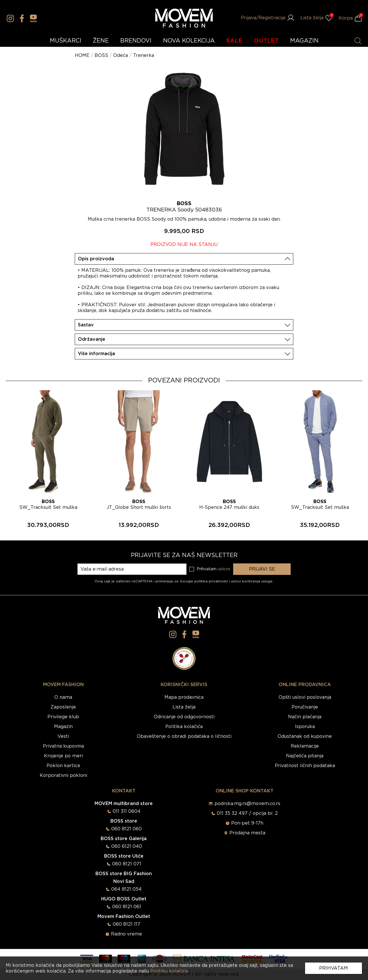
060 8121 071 (127, 864)
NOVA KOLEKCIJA (189, 41)
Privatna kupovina (63, 746)
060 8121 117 (126, 924)
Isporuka (305, 727)
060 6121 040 (127, 846)
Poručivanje (305, 707)
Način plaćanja (305, 717)
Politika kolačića (184, 727)
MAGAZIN (304, 41)
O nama (63, 697)
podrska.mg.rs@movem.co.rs (247, 804)
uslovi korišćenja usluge (252, 581)
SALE (234, 41)
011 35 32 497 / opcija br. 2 (247, 813)
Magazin (63, 727)
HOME (82, 55)
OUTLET (266, 41)
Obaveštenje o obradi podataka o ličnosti (184, 736)
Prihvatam (333, 968)
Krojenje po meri (63, 756)
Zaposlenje (63, 707)
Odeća (121, 55)
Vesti (63, 736)
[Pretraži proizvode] (358, 41)
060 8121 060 (126, 829)
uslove (224, 569)
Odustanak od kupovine (305, 736)
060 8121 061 (127, 907)
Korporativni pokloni (63, 775)
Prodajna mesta (247, 833)
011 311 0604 (127, 811)
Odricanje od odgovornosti (184, 717)
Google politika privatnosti (204, 581)
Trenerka (144, 55)
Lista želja (184, 707)
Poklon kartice (63, 766)
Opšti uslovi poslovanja (305, 697)
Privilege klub (63, 717)
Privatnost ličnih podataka (305, 766)
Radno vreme (126, 934)
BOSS (101, 55)
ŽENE (101, 41)
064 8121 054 (126, 889)
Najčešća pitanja (305, 756)
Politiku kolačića (169, 971)
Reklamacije (305, 746)
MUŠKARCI (66, 41)
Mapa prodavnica (184, 697)
